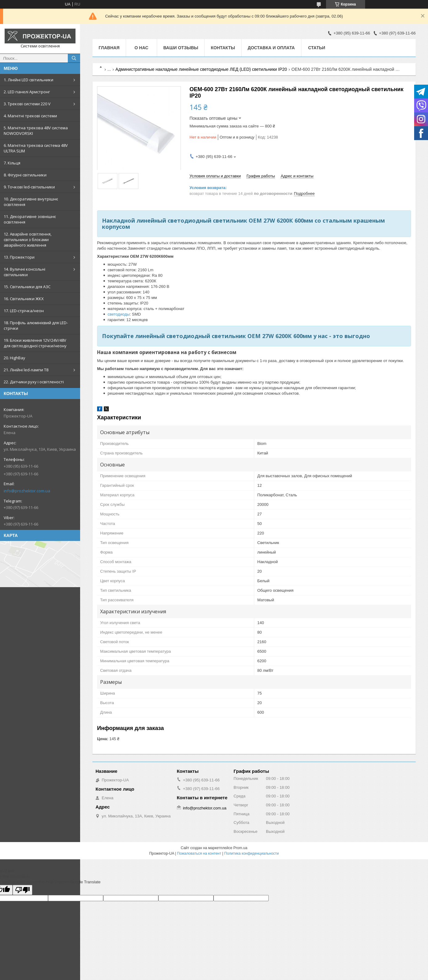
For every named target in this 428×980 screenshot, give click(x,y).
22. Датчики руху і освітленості (34, 382)
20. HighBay (14, 358)
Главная (109, 48)
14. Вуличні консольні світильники (24, 272)
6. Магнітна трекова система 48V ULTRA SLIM (36, 148)
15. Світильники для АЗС (27, 287)
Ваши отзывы (181, 48)
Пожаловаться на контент (199, 853)
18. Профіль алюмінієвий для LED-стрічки (36, 325)
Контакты (223, 48)
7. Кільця (12, 163)
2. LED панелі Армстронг (27, 92)
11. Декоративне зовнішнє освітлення (30, 219)
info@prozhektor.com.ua (27, 491)
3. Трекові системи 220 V (27, 104)
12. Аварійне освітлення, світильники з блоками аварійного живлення (28, 240)
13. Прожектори (19, 257)
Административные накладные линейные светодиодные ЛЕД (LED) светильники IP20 (201, 69)
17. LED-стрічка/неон (24, 311)
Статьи (317, 48)
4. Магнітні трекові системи (30, 116)
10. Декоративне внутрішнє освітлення (31, 202)
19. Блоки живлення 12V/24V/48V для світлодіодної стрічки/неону (35, 343)
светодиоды (119, 314)
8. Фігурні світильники (25, 175)
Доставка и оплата (271, 48)
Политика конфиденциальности (252, 853)
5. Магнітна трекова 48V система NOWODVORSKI (36, 131)
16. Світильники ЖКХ (24, 299)
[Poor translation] (22, 890)
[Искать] (74, 58)
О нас (142, 48)
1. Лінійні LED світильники (29, 80)
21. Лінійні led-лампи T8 (26, 370)
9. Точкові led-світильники (29, 187)
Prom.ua (240, 848)
